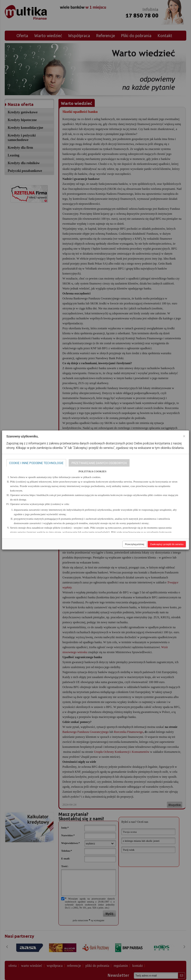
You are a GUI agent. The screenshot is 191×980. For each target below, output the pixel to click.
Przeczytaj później (134, 544)
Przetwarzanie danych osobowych (99, 463)
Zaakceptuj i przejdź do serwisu (167, 544)
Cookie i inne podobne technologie (36, 463)
